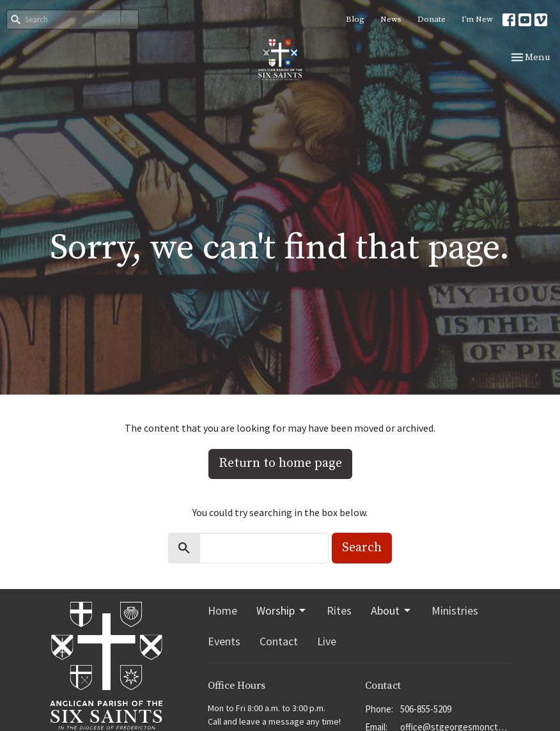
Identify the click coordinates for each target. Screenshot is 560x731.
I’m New (477, 19)
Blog (355, 19)
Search (362, 548)
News (391, 19)
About (392, 610)
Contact (279, 641)
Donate (432, 19)
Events (224, 641)
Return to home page (280, 463)
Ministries (455, 610)
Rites (339, 610)
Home (222, 610)
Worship (282, 610)
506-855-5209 (426, 709)
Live (327, 641)
